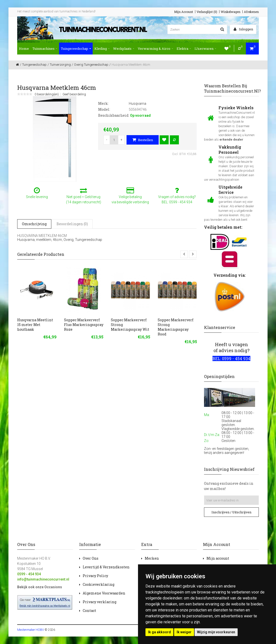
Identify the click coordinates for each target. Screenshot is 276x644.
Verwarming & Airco (155, 49)
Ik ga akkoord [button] (159, 632)
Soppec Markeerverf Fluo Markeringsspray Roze (84, 325)
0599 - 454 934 (29, 574)
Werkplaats (124, 49)
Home (24, 49)
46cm (57, 240)
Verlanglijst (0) (207, 12)
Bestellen (143, 140)
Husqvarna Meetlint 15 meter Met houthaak (35, 325)
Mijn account (218, 558)
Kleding (102, 49)
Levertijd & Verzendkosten (106, 567)
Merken (152, 558)
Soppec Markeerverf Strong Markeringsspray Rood (176, 327)
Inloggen (243, 29)
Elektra (184, 49)
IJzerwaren (205, 49)
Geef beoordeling (74, 94)
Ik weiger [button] (184, 632)
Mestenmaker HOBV (31, 630)
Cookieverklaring (99, 584)
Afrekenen (251, 12)
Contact (89, 611)
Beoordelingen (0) (72, 224)
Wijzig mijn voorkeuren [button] (216, 632)
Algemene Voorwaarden (104, 593)
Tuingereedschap (76, 49)
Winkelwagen (231, 12)
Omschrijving (34, 224)
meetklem (44, 240)
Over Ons (91, 558)
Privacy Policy (95, 576)
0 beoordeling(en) (47, 94)
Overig (69, 240)
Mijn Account (184, 12)
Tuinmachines (45, 49)
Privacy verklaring (100, 602)
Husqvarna (26, 240)
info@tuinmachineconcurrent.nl (43, 579)
